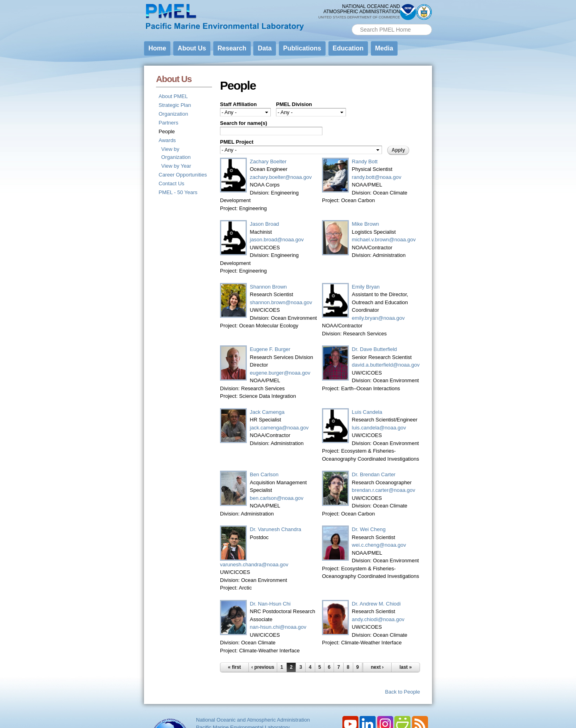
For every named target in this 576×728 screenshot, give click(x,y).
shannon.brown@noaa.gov (281, 302)
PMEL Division (294, 104)
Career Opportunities (183, 175)
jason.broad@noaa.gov (277, 240)
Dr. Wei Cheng (369, 529)
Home (157, 48)
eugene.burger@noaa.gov (280, 373)
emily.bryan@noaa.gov (378, 318)
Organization (174, 114)
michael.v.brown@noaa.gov (384, 240)
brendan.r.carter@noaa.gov (384, 490)
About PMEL (173, 96)
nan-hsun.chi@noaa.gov (278, 627)
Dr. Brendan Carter (374, 474)
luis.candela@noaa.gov (379, 428)
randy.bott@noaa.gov (377, 177)
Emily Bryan (366, 287)
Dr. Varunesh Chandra (276, 529)
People (167, 131)
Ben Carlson (264, 474)
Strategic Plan (175, 105)
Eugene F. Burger (270, 349)
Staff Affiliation (238, 104)
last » (406, 667)
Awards (167, 140)
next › (377, 667)
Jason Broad (265, 224)
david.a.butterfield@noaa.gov (386, 365)
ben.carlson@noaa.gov (277, 498)
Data (265, 48)
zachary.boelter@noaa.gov (281, 177)
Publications (302, 48)
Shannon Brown (269, 287)
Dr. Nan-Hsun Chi (270, 604)
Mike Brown (366, 224)
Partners (169, 123)
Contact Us (172, 184)
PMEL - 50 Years (178, 192)
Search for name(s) (244, 123)
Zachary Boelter (268, 161)
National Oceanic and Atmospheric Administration (253, 720)
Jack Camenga (267, 412)
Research (232, 48)
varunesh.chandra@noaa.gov (254, 565)
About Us (192, 48)
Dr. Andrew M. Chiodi (376, 604)
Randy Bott (365, 161)
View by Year (176, 166)
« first (235, 667)
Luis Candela (367, 412)
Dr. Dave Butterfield (375, 349)
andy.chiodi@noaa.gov (378, 619)
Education (348, 48)
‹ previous (263, 667)
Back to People (403, 692)
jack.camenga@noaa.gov (279, 428)
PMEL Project (237, 142)
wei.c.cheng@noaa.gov (379, 545)
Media (384, 48)
